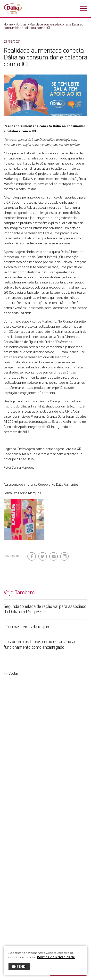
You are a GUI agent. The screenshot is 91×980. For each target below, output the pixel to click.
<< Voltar (11, 674)
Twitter (43, 554)
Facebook (32, 554)
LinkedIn (65, 554)
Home (8, 25)
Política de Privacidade (56, 957)
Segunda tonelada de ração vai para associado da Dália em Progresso (45, 609)
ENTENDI (19, 967)
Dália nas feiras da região (26, 627)
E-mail (53, 556)
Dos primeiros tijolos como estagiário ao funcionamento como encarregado (40, 645)
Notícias (21, 25)
